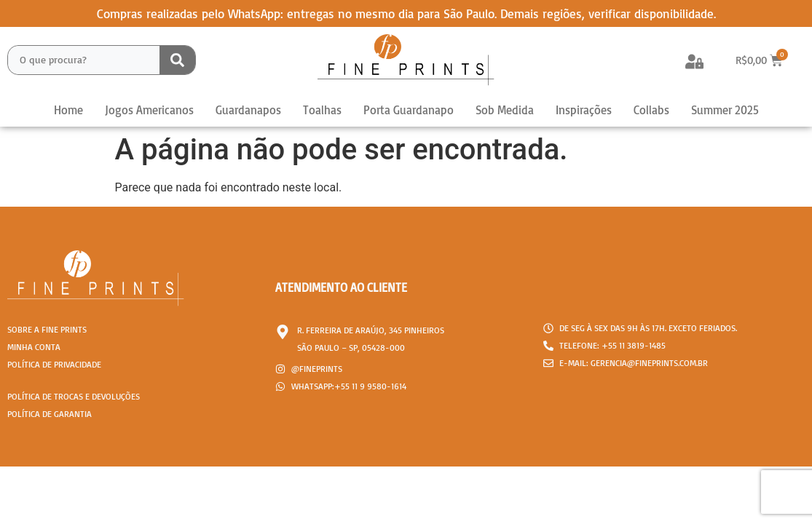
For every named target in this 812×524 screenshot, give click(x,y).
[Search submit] (177, 60)
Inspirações (584, 110)
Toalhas (322, 110)
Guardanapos (248, 110)
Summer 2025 (725, 110)
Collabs (651, 110)
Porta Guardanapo (409, 110)
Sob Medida (505, 110)
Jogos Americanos (149, 110)
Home (68, 110)
